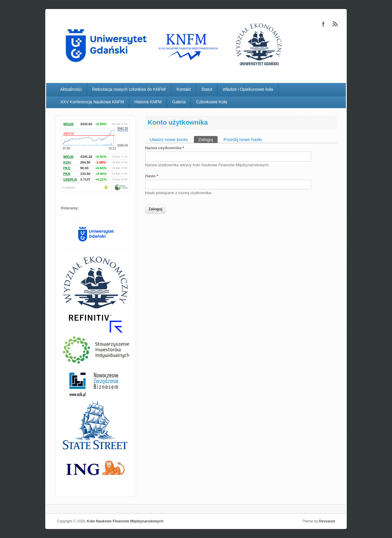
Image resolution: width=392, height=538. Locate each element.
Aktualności (71, 89)
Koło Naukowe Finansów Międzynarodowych (125, 521)
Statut (207, 89)
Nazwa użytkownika (165, 148)
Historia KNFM (148, 102)
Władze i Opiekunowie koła (248, 89)
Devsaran (327, 521)
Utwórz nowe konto (169, 139)
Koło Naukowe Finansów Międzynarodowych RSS (335, 24)
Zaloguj (208, 139)
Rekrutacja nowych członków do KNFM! (129, 89)
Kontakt (184, 89)
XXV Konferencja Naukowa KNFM (92, 102)
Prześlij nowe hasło (243, 139)
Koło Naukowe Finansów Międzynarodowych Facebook (323, 24)
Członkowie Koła (212, 102)
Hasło (152, 176)
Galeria (179, 102)
